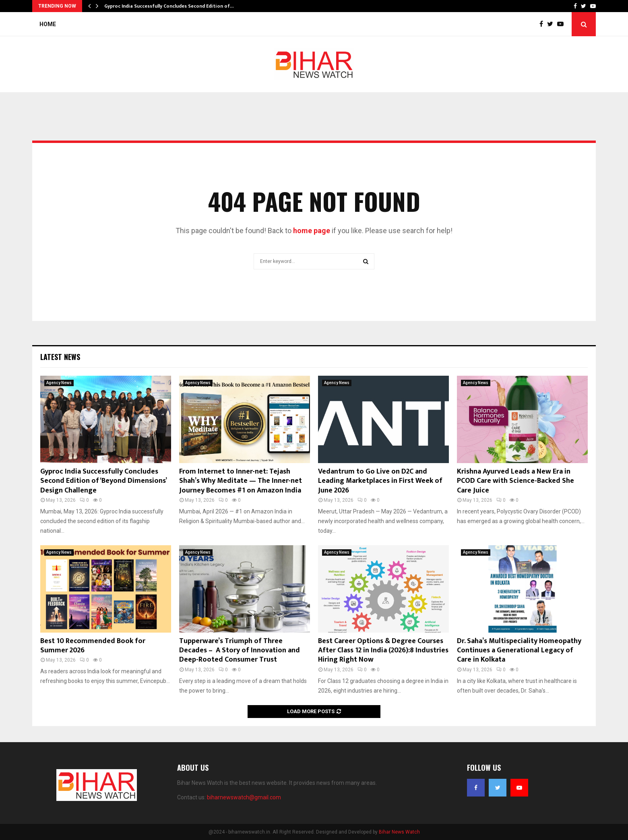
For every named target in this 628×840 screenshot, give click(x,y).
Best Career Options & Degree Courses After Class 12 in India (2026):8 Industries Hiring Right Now (383, 651)
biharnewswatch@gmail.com (244, 797)
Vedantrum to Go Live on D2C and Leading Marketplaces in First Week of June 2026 (380, 481)
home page (312, 231)
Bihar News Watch (399, 832)
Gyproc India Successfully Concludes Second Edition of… (169, 6)
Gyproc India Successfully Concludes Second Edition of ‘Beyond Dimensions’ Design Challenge (103, 481)
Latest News (60, 357)
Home (48, 24)
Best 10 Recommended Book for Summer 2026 (93, 646)
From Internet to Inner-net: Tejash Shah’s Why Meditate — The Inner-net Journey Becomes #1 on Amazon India (241, 481)
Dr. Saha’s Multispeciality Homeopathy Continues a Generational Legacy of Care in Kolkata (519, 651)
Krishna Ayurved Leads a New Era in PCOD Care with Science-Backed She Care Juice (515, 481)
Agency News (59, 383)
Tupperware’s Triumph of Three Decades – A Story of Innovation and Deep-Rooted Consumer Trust (240, 651)
